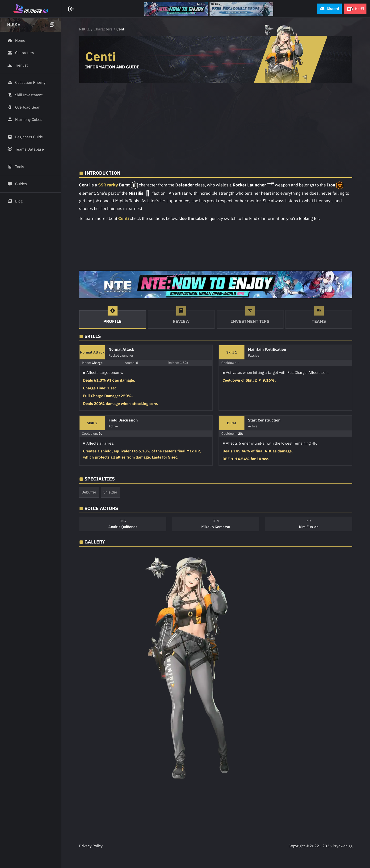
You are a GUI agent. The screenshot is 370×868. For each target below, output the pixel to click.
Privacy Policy (91, 846)
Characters (103, 29)
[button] (329, 9)
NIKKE (84, 29)
